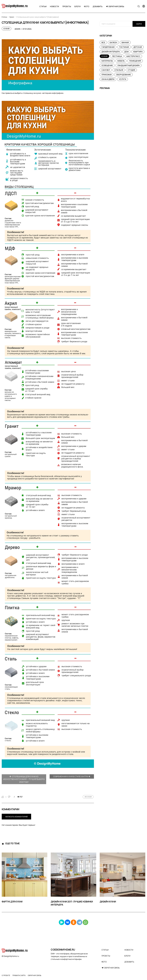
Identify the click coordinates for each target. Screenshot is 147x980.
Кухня (6, 29)
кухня (89, 797)
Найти (139, 24)
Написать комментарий (16, 817)
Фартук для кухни (12, 902)
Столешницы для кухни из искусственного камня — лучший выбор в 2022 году (24, 779)
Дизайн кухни (108, 902)
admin (17, 29)
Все (103, 42)
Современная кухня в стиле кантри (72, 776)
